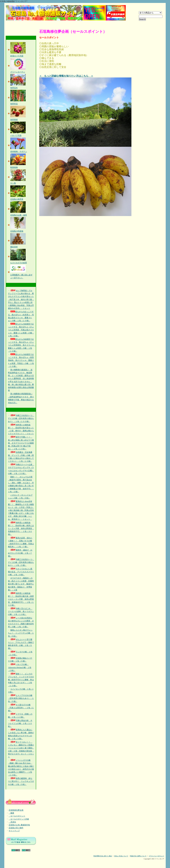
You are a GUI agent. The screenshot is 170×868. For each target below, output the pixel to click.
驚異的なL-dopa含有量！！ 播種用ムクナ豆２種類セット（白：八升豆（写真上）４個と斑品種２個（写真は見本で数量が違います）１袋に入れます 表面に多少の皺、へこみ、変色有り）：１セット (21, 510)
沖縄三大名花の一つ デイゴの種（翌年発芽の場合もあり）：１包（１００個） (21, 418)
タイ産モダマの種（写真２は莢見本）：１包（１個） (21, 708)
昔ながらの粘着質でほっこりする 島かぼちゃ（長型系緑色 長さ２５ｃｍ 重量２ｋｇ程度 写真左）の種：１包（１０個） (21, 360)
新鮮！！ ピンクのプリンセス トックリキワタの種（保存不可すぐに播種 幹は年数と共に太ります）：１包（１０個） (21, 680)
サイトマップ (14, 831)
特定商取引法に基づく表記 (103, 856)
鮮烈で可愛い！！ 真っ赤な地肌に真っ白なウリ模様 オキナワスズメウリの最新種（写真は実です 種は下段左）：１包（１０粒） (21, 443)
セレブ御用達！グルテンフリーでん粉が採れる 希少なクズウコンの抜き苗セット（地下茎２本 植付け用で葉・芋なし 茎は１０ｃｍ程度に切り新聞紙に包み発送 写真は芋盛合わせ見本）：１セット (21, 299)
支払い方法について (121, 856)
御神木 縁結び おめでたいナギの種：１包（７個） (20, 553)
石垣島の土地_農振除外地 (19, 825)
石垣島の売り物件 (16, 828)
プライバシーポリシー (156, 856)
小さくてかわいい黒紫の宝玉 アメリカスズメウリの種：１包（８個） (21, 572)
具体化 (12, 822)
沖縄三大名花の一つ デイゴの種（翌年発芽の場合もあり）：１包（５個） (21, 562)
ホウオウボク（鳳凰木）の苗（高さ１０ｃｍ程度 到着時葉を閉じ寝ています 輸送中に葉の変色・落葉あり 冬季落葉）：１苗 (21, 584)
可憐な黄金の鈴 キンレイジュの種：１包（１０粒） (20, 723)
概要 (11, 813)
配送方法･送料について (138, 856)
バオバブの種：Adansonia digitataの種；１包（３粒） (20, 667)
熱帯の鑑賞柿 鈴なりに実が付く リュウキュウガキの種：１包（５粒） (21, 781)
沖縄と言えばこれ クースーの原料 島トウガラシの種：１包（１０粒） (21, 611)
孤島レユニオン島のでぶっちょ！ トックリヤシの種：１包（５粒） (21, 633)
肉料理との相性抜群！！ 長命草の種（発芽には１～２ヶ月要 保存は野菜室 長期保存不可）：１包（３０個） (21, 529)
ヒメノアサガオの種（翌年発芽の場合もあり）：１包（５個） (21, 698)
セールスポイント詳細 (19, 819)
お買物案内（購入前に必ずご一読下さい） (21, 275)
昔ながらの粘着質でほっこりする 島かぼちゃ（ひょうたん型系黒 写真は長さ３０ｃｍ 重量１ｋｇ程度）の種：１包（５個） (21, 330)
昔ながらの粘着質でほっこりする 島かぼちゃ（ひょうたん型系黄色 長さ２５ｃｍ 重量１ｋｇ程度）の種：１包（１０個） (22, 345)
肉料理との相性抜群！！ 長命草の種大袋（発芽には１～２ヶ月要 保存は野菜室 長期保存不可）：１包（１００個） (21, 599)
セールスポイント (17, 816)
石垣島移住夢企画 (16, 810)
